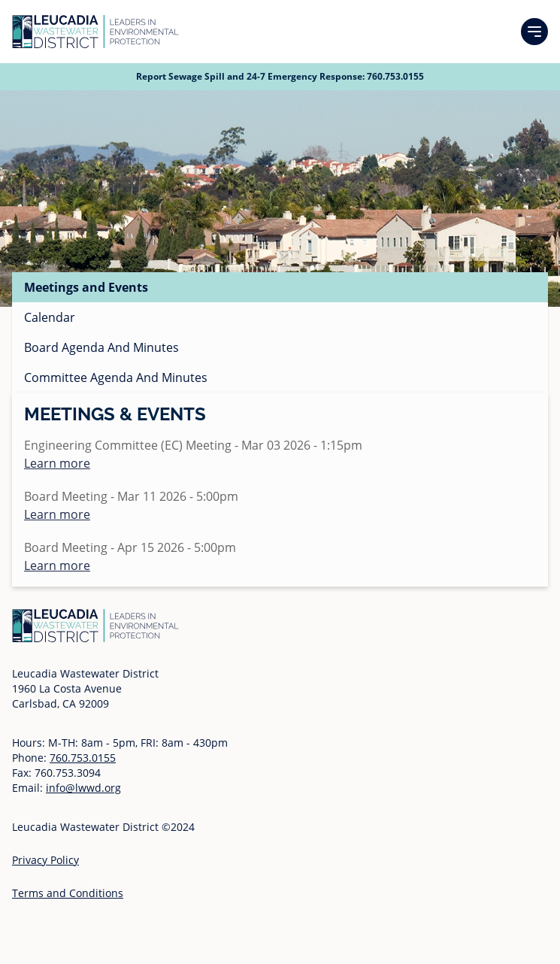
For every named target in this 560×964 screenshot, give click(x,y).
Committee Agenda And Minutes (116, 377)
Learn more (57, 463)
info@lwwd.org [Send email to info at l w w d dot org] (83, 788)
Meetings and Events (86, 287)
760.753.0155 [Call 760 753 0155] (395, 76)
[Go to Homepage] (95, 32)
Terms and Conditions (68, 893)
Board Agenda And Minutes (101, 347)
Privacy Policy (45, 860)
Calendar (50, 317)
